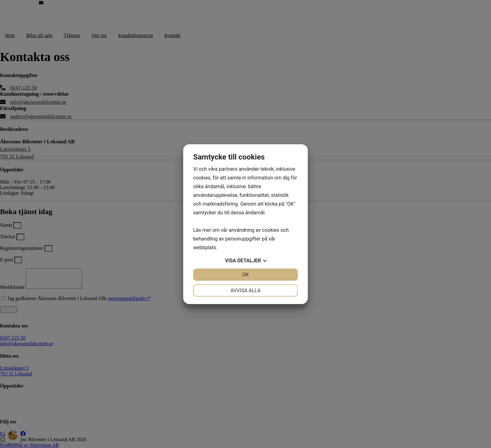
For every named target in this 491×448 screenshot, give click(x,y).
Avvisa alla (246, 291)
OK (245, 275)
